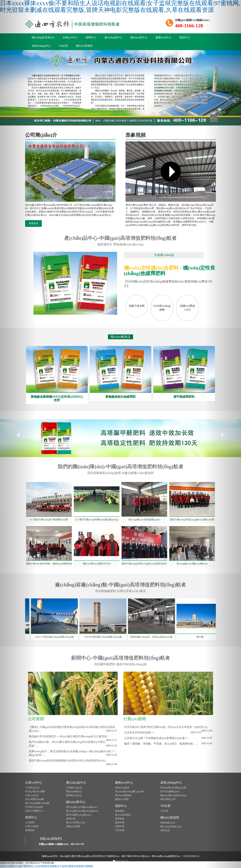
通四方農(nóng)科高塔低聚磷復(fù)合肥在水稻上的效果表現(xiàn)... (68, 761)
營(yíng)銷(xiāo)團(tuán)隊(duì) (192, 564)
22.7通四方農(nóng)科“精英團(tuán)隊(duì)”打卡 (49, 520)
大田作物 (120, 830)
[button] (18, 434)
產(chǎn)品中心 (113, 37)
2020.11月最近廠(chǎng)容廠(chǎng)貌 (55, 637)
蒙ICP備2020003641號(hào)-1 (136, 856)
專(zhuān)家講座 (123, 795)
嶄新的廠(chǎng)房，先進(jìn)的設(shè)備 (152, 637)
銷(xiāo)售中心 (139, 37)
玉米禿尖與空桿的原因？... (140, 733)
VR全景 (63, 46)
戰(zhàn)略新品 (74, 792)
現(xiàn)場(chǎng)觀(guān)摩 (129, 792)
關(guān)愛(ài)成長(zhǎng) (173, 795)
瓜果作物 (120, 826)
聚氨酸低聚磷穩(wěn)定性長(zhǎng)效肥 (57, 398)
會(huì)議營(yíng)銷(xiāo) (79, 815)
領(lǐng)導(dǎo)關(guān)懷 (173, 788)
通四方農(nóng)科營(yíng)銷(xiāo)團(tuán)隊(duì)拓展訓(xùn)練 (192, 520)
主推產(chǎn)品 (74, 788)
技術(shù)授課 (122, 788)
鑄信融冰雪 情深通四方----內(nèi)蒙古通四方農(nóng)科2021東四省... (69, 736)
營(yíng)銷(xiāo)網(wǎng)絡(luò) (82, 811)
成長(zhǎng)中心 (41, 46)
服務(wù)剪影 (122, 799)
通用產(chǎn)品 (74, 795)
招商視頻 (120, 819)
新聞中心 (91, 37)
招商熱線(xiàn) (168, 823)
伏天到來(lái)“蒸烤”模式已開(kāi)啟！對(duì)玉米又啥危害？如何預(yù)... (167, 727)
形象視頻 (120, 811)
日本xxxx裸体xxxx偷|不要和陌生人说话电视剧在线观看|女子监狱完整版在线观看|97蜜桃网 (46, 866)
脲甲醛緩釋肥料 (184, 397)
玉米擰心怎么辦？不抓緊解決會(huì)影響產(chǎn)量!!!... (157, 738)
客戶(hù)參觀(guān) (170, 792)
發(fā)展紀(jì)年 (168, 799)
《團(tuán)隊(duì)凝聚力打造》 (97, 564)
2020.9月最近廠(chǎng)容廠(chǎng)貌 (104, 637)
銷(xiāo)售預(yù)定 (76, 823)
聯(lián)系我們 (84, 46)
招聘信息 (165, 830)
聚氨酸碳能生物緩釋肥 (120, 397)
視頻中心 (185, 37)
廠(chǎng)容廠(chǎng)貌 (37, 803)
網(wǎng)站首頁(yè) (43, 37)
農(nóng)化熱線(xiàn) (171, 827)
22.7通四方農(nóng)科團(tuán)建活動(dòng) (97, 520)
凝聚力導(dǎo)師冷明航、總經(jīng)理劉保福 (49, 564)
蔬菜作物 (120, 823)
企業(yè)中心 (70, 37)
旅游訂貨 (71, 819)
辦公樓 (201, 637)
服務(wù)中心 (163, 37)
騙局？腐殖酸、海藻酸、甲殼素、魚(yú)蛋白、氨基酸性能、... (161, 744)
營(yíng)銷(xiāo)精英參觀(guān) (144, 520)
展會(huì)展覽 (73, 826)
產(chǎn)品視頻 (123, 815)
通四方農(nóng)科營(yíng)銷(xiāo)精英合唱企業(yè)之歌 (144, 564)
